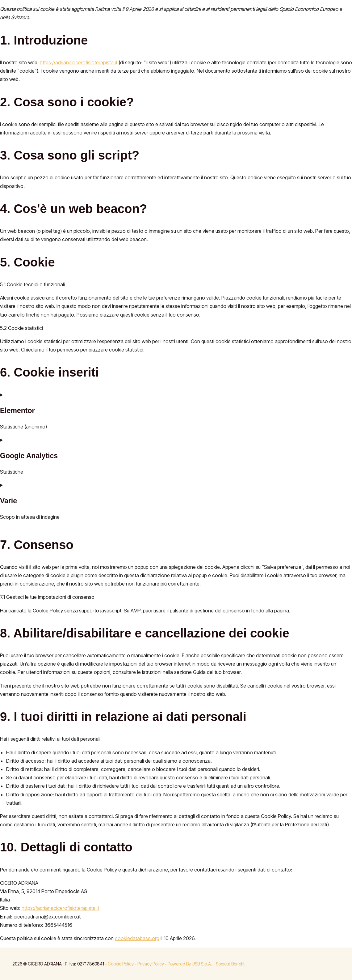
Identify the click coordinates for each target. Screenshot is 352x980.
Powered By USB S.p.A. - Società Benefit (206, 964)
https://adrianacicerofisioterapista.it (79, 62)
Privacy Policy (151, 964)
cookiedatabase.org (137, 938)
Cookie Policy (121, 964)
